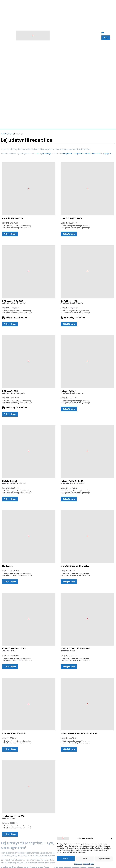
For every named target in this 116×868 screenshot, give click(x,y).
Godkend (66, 859)
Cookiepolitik (78, 864)
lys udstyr (47, 153)
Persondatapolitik (89, 864)
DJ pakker (68, 153)
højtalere (79, 153)
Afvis (85, 859)
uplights (108, 153)
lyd (38, 153)
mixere (87, 153)
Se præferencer (104, 859)
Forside (4, 134)
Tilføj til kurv (10, 234)
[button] (111, 839)
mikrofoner (96, 153)
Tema (11, 134)
